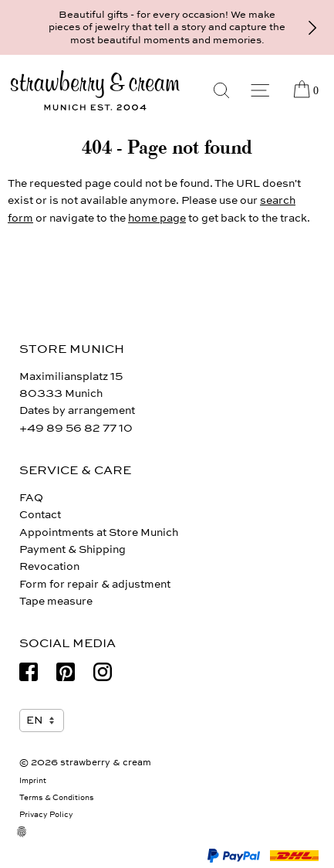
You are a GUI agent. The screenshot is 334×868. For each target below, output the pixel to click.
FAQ (31, 498)
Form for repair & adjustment (95, 584)
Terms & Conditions (57, 798)
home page (157, 218)
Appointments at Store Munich (99, 532)
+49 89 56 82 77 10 (76, 428)
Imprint (33, 781)
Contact (40, 515)
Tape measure (56, 601)
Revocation (49, 566)
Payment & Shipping (73, 549)
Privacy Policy (46, 815)
